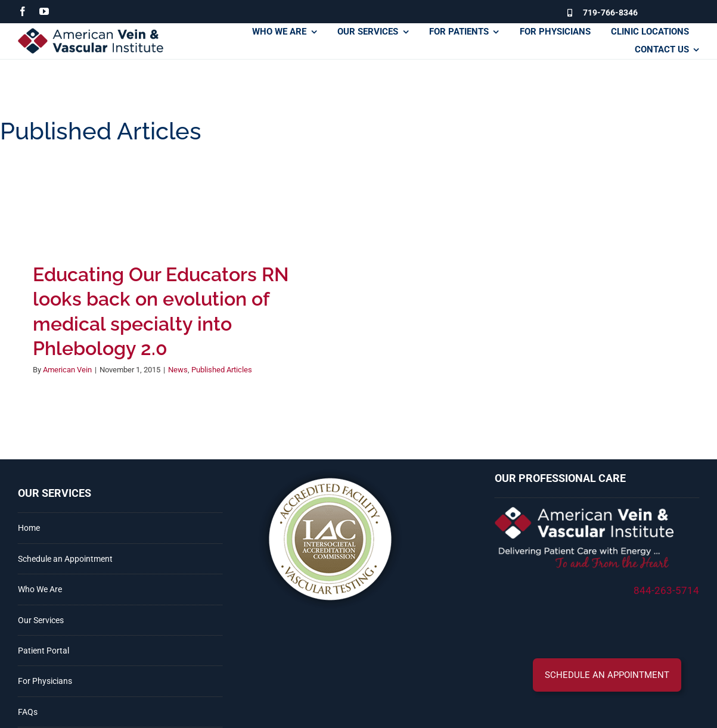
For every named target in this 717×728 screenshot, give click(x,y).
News (178, 370)
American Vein (67, 370)
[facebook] (23, 11)
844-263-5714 (666, 590)
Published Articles (222, 370)
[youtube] (44, 11)
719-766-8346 (610, 13)
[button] (607, 675)
